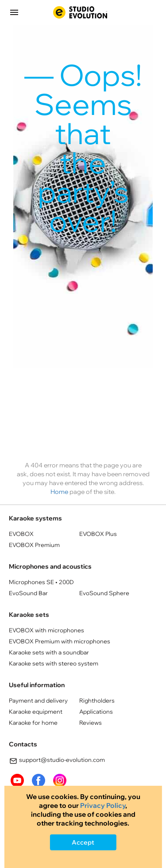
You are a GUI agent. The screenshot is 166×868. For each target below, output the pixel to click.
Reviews (91, 723)
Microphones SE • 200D (41, 582)
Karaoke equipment (36, 711)
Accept (83, 842)
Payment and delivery (38, 700)
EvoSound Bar (28, 593)
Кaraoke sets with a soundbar (49, 652)
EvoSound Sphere (104, 593)
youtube (17, 780)
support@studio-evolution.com (57, 761)
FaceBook (39, 780)
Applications (96, 711)
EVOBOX (21, 534)
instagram (60, 780)
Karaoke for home (33, 723)
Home (59, 492)
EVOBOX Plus (98, 534)
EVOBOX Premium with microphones (60, 641)
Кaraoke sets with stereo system (54, 663)
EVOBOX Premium (34, 545)
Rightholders (97, 700)
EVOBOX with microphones (46, 630)
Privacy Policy (103, 805)
